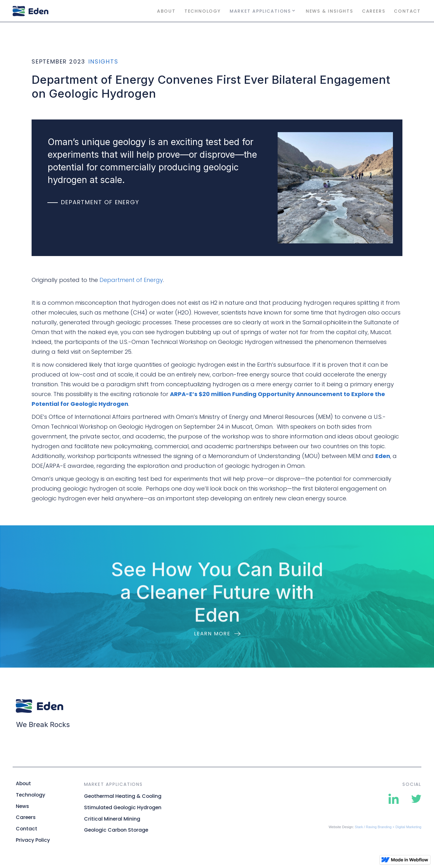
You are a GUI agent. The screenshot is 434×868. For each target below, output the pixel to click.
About (166, 11)
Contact (407, 11)
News (22, 806)
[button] (263, 11)
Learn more (212, 634)
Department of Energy (131, 280)
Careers (374, 11)
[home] (44, 11)
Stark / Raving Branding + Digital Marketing (388, 827)
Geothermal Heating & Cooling (123, 796)
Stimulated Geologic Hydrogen (123, 808)
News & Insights (329, 11)
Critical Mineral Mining (112, 819)
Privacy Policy (33, 840)
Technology (203, 11)
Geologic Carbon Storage (116, 830)
